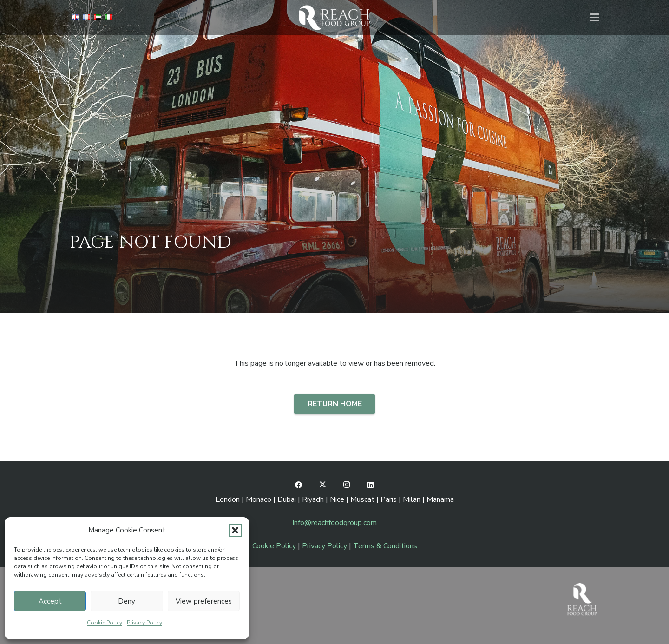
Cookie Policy (105, 623)
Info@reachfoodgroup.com (334, 523)
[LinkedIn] (371, 485)
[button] (235, 530)
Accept (50, 601)
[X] (323, 485)
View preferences (204, 601)
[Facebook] (299, 485)
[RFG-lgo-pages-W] (334, 17)
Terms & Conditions (385, 546)
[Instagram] (347, 485)
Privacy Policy (144, 623)
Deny (127, 601)
